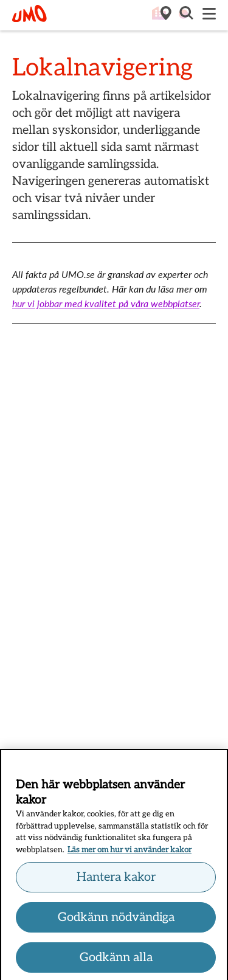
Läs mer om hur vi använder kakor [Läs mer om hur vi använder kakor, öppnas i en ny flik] (130, 852)
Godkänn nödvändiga (116, 919)
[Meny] (209, 15)
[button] (185, 15)
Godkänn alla (116, 959)
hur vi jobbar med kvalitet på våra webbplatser (106, 303)
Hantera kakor (116, 879)
